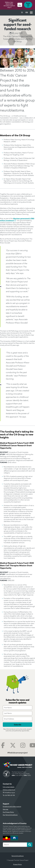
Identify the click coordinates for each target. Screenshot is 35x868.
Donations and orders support (12, 807)
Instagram (23, 745)
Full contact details (9, 787)
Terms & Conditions (18, 856)
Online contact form (9, 790)
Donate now (28, 4)
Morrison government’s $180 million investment (17, 220)
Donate (27, 13)
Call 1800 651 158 (10, 795)
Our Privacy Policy (8, 812)
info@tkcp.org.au (10, 793)
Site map (6, 809)
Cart (22, 13)
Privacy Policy (17, 864)
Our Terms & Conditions (10, 815)
